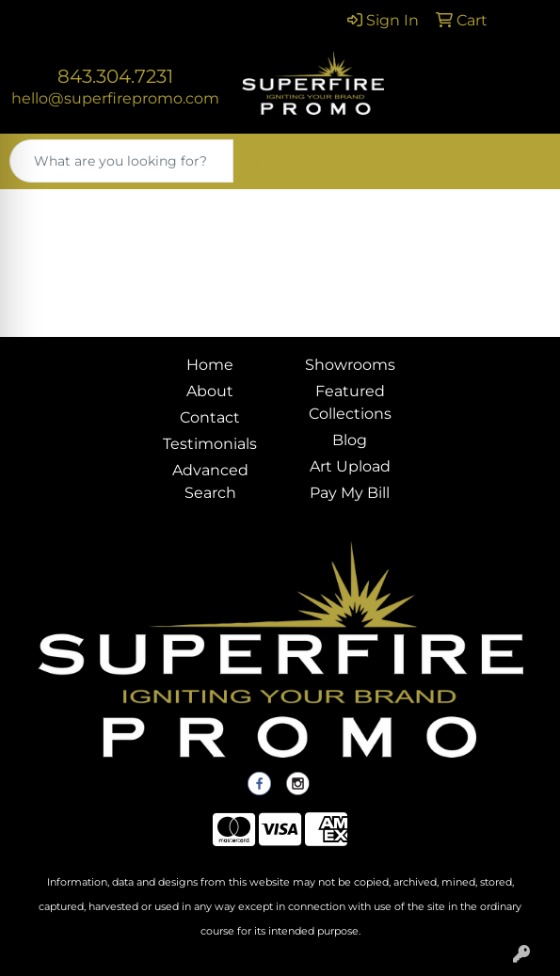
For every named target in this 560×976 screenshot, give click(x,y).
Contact (210, 417)
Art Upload (350, 466)
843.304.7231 (115, 76)
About (210, 391)
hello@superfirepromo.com (115, 98)
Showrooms (350, 365)
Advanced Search (210, 481)
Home (210, 365)
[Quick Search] (121, 161)
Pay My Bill (350, 493)
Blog (350, 440)
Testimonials (210, 444)
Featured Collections (350, 402)
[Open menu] (522, 161)
